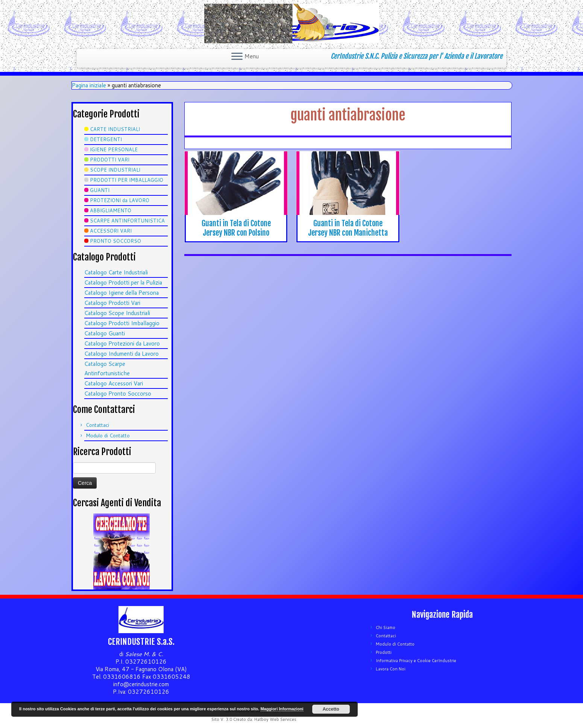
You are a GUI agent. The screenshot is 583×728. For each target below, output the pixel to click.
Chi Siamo (386, 627)
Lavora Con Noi (391, 669)
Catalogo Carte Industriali (116, 272)
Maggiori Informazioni (282, 709)
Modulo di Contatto (108, 436)
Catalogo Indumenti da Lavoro (121, 354)
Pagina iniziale (89, 85)
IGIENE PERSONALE (114, 149)
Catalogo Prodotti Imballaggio (122, 323)
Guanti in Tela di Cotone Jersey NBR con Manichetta (348, 228)
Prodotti (384, 652)
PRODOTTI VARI (110, 160)
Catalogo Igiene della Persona (121, 293)
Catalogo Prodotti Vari (112, 303)
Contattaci (97, 425)
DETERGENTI (106, 139)
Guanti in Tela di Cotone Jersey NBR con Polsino (236, 228)
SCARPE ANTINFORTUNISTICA (127, 221)
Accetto (331, 709)
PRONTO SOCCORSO (115, 241)
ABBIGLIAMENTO (111, 210)
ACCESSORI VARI (111, 231)
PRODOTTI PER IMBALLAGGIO (127, 180)
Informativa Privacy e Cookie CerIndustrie (416, 661)
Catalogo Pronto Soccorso (118, 394)
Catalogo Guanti (105, 333)
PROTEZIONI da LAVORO (120, 200)
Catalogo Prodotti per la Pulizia (123, 283)
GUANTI (100, 190)
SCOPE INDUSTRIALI (115, 170)
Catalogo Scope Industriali (117, 313)
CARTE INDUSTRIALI (115, 129)
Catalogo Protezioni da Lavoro (122, 343)
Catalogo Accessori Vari (114, 383)
